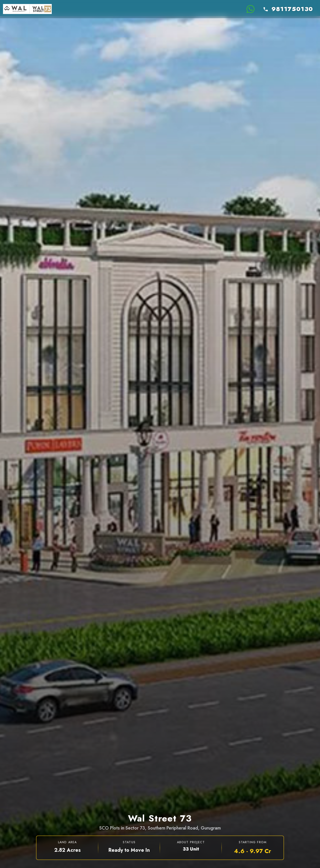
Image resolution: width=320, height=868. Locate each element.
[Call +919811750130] (289, 9)
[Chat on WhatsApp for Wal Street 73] (250, 9)
